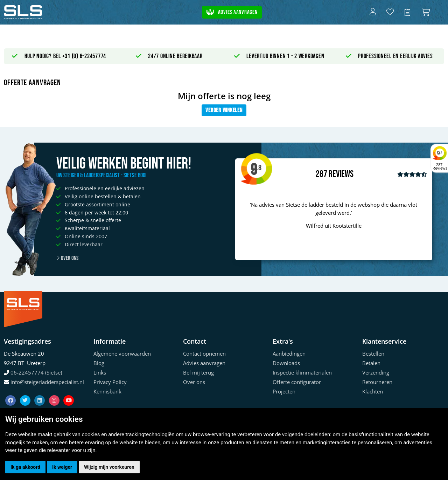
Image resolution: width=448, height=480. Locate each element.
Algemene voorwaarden (122, 354)
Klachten (373, 391)
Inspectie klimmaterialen (302, 372)
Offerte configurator (297, 382)
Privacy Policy (110, 382)
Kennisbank (107, 391)
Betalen (371, 363)
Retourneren (377, 382)
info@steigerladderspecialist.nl (47, 382)
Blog (99, 363)
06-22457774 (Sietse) (36, 372)
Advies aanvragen (232, 12)
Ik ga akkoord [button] (25, 467)
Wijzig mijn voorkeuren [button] (109, 467)
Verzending (376, 372)
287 (321, 174)
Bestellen (373, 354)
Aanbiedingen (289, 354)
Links (100, 372)
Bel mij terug (198, 372)
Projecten (284, 391)
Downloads (286, 363)
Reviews (341, 174)
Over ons (67, 258)
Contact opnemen (204, 354)
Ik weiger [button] (62, 467)
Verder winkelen (224, 110)
